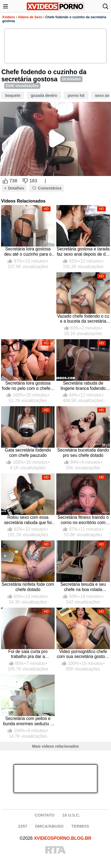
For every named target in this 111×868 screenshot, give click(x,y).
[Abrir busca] (105, 6)
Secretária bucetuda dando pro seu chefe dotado (83, 453)
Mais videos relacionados (56, 746)
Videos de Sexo (30, 17)
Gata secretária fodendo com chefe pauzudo (28, 453)
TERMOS (80, 826)
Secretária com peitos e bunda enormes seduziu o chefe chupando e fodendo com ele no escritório (28, 721)
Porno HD (76, 95)
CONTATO (45, 815)
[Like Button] (5, 181)
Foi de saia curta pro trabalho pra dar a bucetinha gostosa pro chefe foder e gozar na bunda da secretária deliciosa (28, 654)
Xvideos (9, 17)
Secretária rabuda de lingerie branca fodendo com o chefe (83, 386)
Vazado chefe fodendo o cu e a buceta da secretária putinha (83, 319)
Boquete (13, 95)
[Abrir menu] (6, 6)
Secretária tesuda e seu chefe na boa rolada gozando (83, 587)
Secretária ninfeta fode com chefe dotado (28, 587)
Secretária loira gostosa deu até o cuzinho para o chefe (28, 252)
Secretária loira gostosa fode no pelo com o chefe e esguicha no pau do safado (28, 386)
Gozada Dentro (44, 95)
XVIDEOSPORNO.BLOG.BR (63, 838)
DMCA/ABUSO (49, 826)
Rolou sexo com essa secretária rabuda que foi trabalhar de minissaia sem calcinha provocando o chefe (28, 520)
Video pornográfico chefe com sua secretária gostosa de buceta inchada (83, 654)
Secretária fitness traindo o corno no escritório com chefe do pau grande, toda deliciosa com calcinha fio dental (83, 520)
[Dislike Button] (25, 181)
